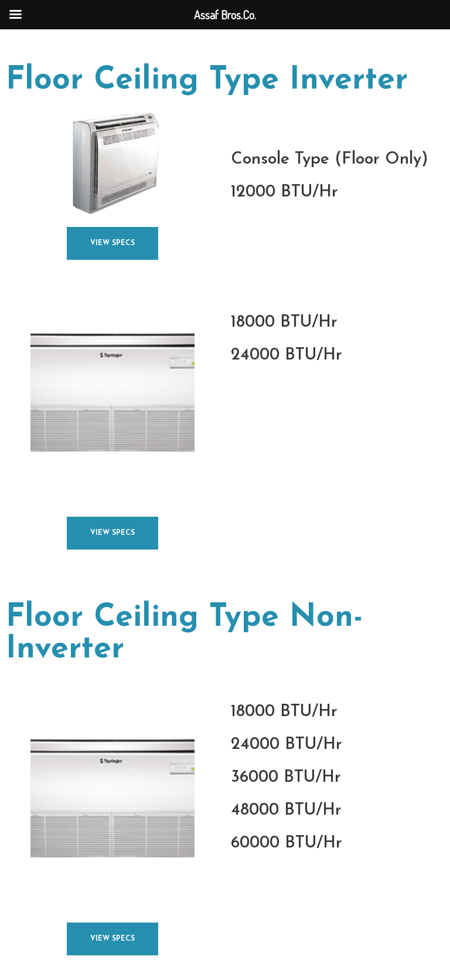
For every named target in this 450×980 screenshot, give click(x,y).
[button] (112, 243)
